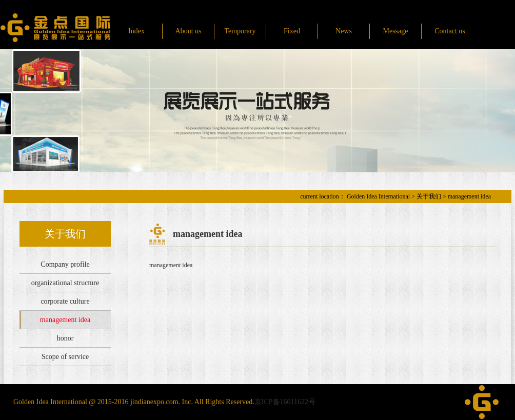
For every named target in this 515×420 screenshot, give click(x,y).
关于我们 (429, 196)
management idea (65, 320)
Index (136, 31)
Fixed (292, 31)
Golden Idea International (378, 196)
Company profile (65, 264)
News (344, 31)
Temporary (240, 31)
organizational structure (65, 283)
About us (189, 31)
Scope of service (65, 357)
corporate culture (65, 301)
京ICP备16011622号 (285, 402)
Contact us (450, 31)
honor (65, 338)
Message (396, 31)
